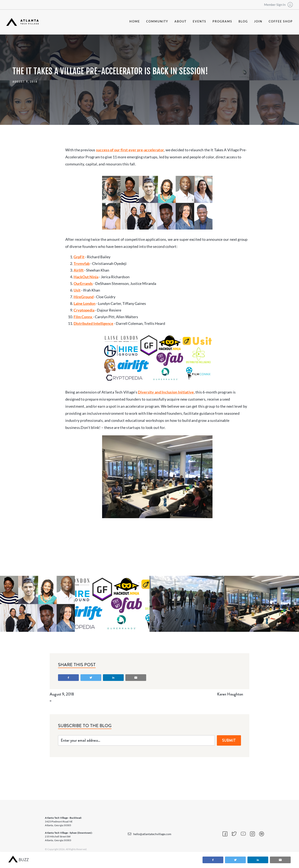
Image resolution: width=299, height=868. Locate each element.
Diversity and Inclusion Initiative (166, 392)
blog (243, 22)
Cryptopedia (84, 310)
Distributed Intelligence (93, 323)
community (157, 22)
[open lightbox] (37, 604)
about (180, 22)
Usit (77, 290)
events (200, 22)
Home (135, 22)
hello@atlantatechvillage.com (152, 834)
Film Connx (83, 317)
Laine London (85, 303)
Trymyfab (82, 263)
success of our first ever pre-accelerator (130, 150)
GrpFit (79, 257)
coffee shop (281, 22)
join (258, 22)
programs (222, 22)
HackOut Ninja (86, 277)
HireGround (84, 297)
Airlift (79, 270)
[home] (22, 22)
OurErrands (83, 283)
